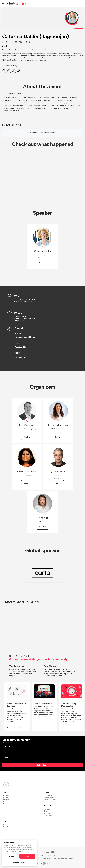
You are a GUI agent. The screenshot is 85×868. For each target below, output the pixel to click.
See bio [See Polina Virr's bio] (42, 527)
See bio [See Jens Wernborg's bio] (27, 437)
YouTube (47, 813)
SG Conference (49, 796)
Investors (6, 796)
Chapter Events (49, 798)
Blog (46, 811)
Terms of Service (41, 856)
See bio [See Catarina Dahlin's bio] (42, 263)
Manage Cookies (20, 862)
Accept (27, 856)
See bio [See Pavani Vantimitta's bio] (27, 483)
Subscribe (42, 765)
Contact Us (7, 826)
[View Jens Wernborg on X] (27, 421)
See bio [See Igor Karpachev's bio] (58, 483)
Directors (6, 804)
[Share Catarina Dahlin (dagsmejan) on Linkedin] (14, 71)
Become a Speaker (50, 800)
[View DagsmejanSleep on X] (43, 247)
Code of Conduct (54, 856)
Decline (11, 856)
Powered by (43, 863)
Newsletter (48, 809)
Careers (6, 824)
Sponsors (6, 802)
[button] (82, 3)
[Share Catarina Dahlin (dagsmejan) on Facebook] (4, 71)
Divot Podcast (49, 815)
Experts (6, 798)
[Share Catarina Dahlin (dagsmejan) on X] (9, 71)
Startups (6, 800)
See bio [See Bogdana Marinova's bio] (58, 437)
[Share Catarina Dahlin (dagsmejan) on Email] (19, 71)
